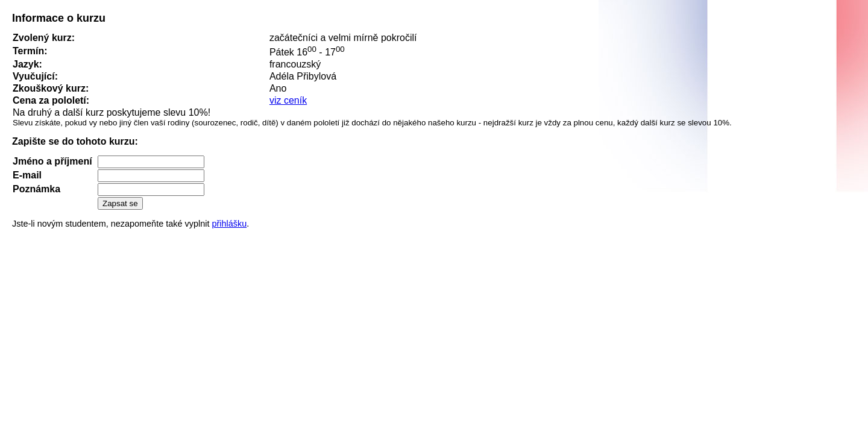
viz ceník (288, 100)
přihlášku (229, 224)
